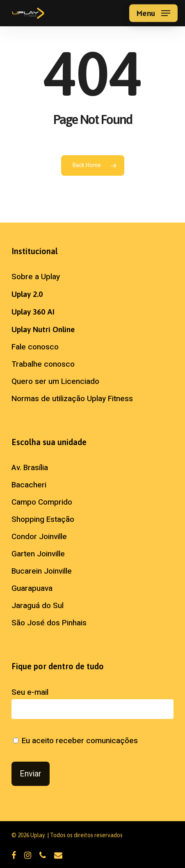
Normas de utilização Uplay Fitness (72, 399)
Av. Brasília (30, 468)
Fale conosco (35, 347)
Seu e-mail (92, 703)
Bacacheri (29, 485)
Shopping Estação (43, 519)
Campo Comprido (42, 502)
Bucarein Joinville (42, 571)
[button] (153, 13)
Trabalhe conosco (43, 364)
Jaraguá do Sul (38, 606)
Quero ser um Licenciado (55, 381)
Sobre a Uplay (36, 277)
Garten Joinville (38, 554)
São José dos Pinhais (49, 623)
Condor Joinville (39, 537)
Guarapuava (32, 588)
